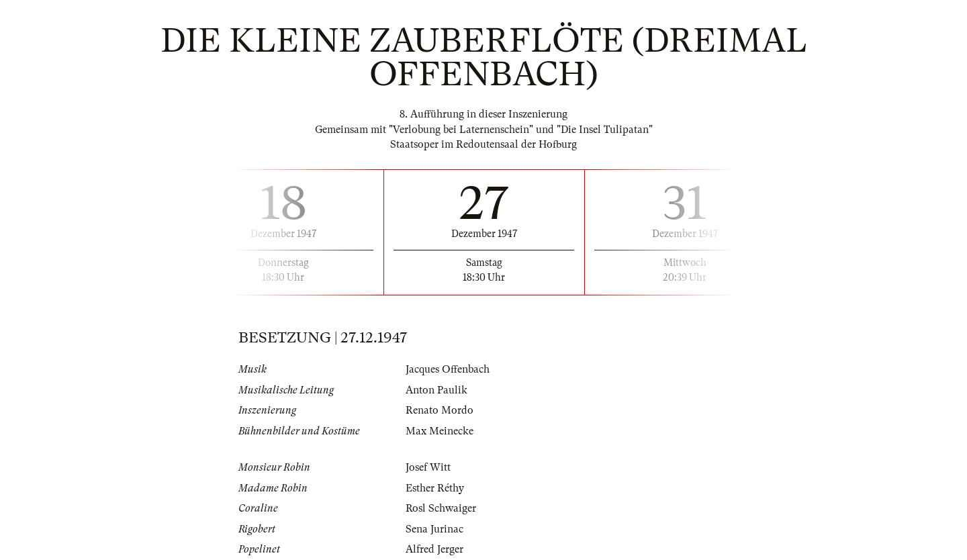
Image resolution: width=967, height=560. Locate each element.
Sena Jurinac (434, 529)
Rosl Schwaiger (441, 508)
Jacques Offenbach (448, 369)
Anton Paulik (436, 390)
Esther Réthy (435, 488)
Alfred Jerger (434, 549)
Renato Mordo (440, 410)
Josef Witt (428, 467)
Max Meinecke (440, 431)
